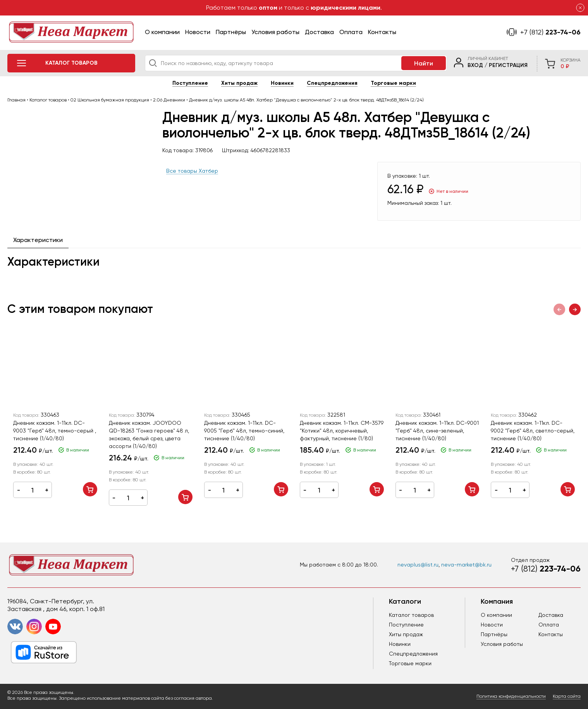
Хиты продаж (239, 83)
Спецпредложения (332, 83)
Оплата (351, 32)
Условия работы (275, 32)
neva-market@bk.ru (466, 565)
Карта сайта (567, 696)
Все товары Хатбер (192, 171)
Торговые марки (393, 83)
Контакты (382, 32)
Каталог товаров (411, 615)
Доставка (319, 32)
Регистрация (508, 65)
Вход (475, 65)
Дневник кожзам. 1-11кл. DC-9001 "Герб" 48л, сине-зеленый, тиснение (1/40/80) (437, 431)
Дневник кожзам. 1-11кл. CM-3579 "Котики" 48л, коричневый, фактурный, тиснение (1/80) (342, 431)
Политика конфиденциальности (511, 696)
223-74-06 (550, 32)
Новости (198, 32)
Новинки (282, 83)
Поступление (190, 83)
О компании (162, 32)
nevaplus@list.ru (418, 565)
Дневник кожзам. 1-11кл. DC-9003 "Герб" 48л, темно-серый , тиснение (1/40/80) (55, 431)
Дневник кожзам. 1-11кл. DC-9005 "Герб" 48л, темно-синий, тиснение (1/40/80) (244, 431)
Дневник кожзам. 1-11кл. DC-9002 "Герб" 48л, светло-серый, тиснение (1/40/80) (533, 431)
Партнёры (231, 32)
